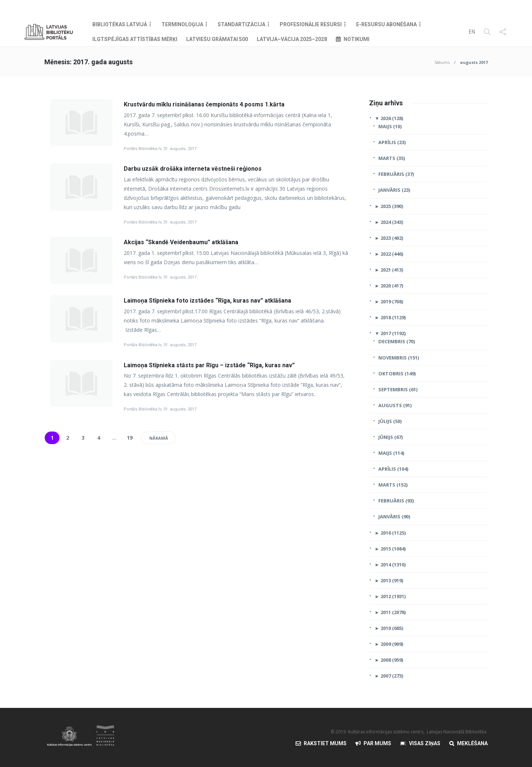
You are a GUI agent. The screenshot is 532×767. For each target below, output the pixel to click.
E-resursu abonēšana (386, 24)
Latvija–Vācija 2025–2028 (292, 39)
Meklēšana (472, 743)
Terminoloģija (182, 24)
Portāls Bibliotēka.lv (142, 149)
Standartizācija (241, 24)
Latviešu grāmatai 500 (217, 39)
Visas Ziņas (425, 743)
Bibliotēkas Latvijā (120, 24)
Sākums (442, 62)
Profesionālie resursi (311, 24)
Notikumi (357, 39)
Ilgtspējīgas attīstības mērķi (135, 39)
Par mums (377, 743)
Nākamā (159, 438)
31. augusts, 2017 (180, 149)
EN (472, 32)
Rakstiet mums (325, 743)
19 (130, 438)
